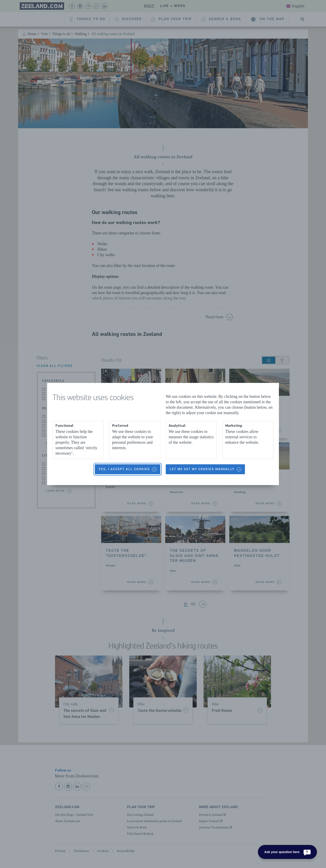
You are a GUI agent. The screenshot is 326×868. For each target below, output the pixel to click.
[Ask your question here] (287, 852)
